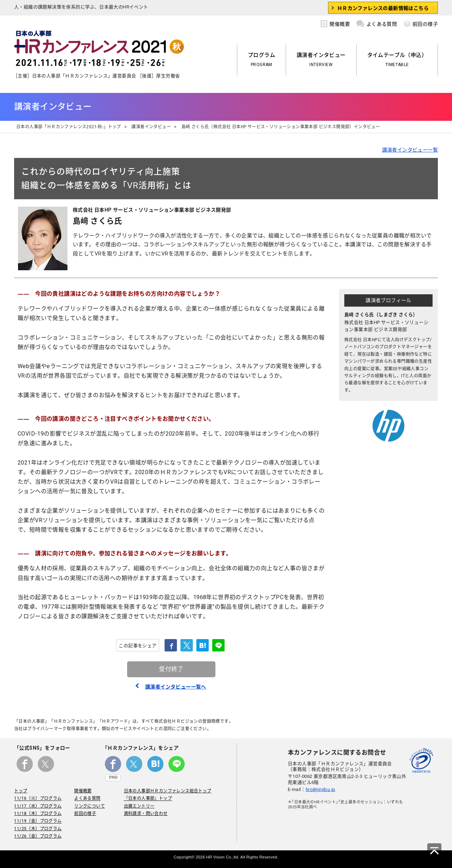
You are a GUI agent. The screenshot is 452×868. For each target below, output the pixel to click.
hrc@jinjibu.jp (321, 789)
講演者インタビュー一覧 (410, 150)
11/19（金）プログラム (38, 821)
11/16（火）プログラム (38, 799)
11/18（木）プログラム (38, 814)
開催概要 (335, 23)
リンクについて (90, 806)
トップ (21, 791)
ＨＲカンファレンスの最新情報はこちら (383, 8)
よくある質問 (377, 23)
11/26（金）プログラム (38, 836)
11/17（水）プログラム (38, 806)
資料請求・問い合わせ (145, 814)
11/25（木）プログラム (38, 829)
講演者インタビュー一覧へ (176, 687)
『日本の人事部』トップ (148, 799)
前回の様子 (421, 23)
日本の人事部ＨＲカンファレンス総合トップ (167, 791)
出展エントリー (139, 806)
